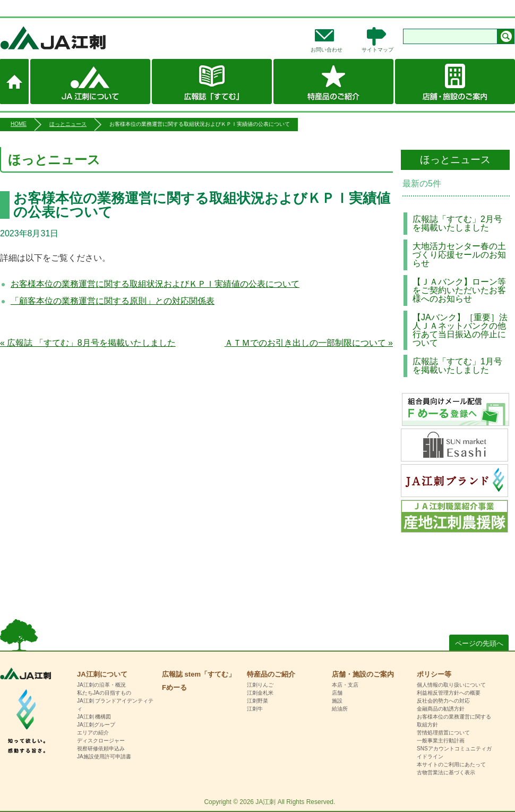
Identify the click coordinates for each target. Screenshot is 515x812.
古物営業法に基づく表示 (446, 772)
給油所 (340, 709)
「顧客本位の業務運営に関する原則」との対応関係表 (113, 301)
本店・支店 (345, 685)
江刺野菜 (257, 701)
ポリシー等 (434, 674)
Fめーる (174, 687)
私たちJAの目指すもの (104, 693)
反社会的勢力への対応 (443, 701)
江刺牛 (255, 709)
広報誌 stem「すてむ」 (212, 82)
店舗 (337, 693)
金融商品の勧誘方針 (441, 709)
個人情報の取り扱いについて (451, 685)
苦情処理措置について (443, 733)
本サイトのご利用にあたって (451, 764)
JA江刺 (88, 38)
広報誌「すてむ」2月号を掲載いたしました (457, 223)
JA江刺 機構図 (94, 717)
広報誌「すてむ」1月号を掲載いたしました (457, 366)
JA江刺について (90, 82)
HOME (19, 124)
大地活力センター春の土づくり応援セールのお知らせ (459, 255)
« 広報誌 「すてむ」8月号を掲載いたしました (88, 343)
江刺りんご (260, 685)
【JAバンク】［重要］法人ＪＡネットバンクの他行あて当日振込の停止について (460, 330)
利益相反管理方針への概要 (449, 693)
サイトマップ (377, 50)
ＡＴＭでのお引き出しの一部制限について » (309, 343)
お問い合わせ (327, 50)
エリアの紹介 (93, 733)
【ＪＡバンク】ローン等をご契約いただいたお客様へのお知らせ (459, 290)
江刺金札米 (260, 693)
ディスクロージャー (101, 741)
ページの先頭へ (479, 643)
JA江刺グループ (96, 725)
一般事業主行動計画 (441, 741)
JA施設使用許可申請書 (104, 757)
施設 (337, 701)
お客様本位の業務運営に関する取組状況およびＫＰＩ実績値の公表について (155, 284)
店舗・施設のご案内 (455, 82)
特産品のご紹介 (333, 82)
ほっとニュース (68, 124)
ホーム (14, 82)
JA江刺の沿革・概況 (101, 685)
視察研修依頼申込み (101, 749)
